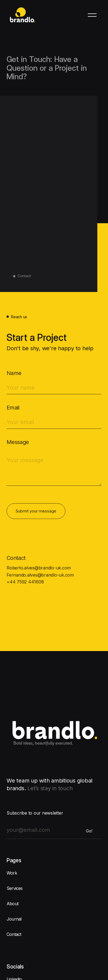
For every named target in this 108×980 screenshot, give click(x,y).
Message (18, 444)
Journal (14, 919)
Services (15, 888)
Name (14, 375)
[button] (92, 15)
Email (13, 410)
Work (12, 873)
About (12, 904)
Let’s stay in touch (50, 788)
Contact (14, 934)
